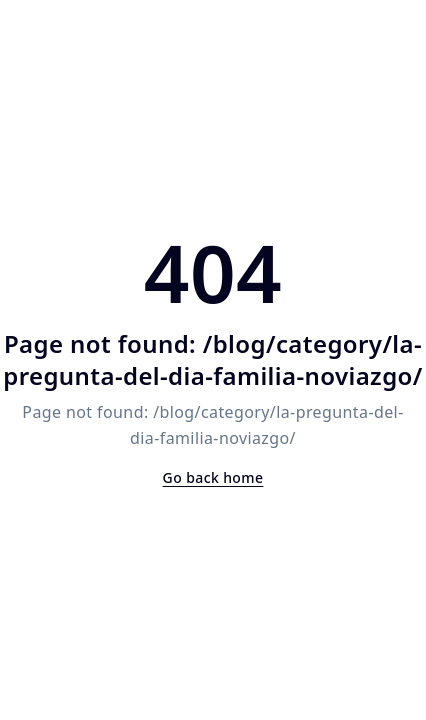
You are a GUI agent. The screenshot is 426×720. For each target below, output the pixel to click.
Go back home (213, 477)
